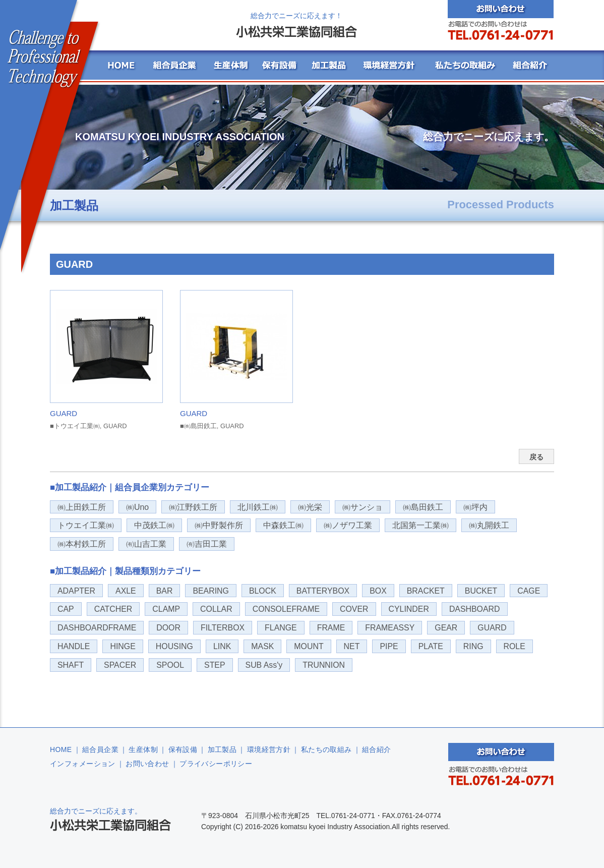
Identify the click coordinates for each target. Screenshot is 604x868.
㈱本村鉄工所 (82, 544)
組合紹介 (377, 749)
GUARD (492, 628)
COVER (354, 609)
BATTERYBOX (323, 591)
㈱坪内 (475, 507)
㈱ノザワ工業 (348, 525)
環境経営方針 (269, 749)
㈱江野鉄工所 (193, 507)
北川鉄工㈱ (258, 507)
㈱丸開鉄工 (489, 525)
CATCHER (113, 609)
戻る (536, 457)
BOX (378, 591)
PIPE (389, 646)
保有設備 (183, 749)
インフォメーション (83, 764)
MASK (262, 646)
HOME (61, 749)
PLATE (431, 646)
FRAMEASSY (390, 628)
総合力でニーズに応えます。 (110, 819)
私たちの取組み (326, 749)
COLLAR (216, 609)
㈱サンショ (363, 507)
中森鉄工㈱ (283, 525)
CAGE (529, 591)
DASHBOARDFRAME (97, 628)
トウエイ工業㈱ (86, 525)
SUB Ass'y (264, 665)
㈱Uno (137, 507)
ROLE (515, 646)
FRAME (331, 628)
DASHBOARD (475, 609)
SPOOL (170, 665)
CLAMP (166, 609)
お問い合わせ (147, 764)
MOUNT (309, 646)
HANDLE (74, 646)
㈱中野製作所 (219, 525)
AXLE (126, 591)
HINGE (123, 646)
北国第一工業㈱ (420, 525)
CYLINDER (409, 609)
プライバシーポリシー (216, 764)
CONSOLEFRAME (286, 609)
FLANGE (281, 628)
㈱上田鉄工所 (82, 507)
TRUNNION (324, 665)
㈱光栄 (310, 507)
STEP (215, 665)
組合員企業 (100, 749)
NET (352, 646)
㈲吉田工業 (207, 544)
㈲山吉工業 (146, 544)
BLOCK (263, 591)
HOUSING (174, 646)
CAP (66, 609)
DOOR (168, 628)
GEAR (446, 628)
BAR (165, 591)
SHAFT (71, 665)
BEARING (211, 591)
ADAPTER (76, 591)
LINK (222, 646)
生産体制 (143, 749)
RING (473, 646)
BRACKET (426, 591)
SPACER (120, 665)
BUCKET (481, 591)
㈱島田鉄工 (423, 507)
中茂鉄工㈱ (154, 525)
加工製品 (222, 749)
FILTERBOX (223, 628)
